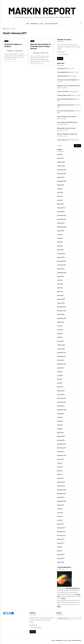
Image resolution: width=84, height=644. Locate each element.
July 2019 (60, 463)
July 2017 (60, 547)
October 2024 (61, 223)
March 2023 (60, 295)
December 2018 (61, 490)
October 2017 (61, 539)
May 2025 (60, 196)
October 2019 (61, 452)
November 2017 (61, 536)
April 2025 (60, 200)
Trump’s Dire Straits (62, 76)
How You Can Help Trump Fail (65, 99)
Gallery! (63, 598)
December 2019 (61, 444)
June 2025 (60, 193)
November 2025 (61, 174)
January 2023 (61, 303)
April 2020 (60, 429)
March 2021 (60, 387)
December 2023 (61, 261)
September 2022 (62, 318)
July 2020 (60, 417)
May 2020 (60, 425)
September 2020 (62, 410)
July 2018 (60, 509)
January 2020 (61, 440)
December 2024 (61, 215)
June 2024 (60, 238)
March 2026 (60, 158)
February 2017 (61, 555)
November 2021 (61, 356)
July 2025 (60, 189)
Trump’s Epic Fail (62, 68)
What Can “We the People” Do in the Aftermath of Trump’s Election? (41, 46)
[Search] (80, 24)
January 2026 (61, 166)
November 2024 (61, 219)
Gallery (41, 24)
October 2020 (61, 406)
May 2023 (60, 288)
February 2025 (61, 208)
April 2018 (60, 520)
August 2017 (61, 543)
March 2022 (60, 341)
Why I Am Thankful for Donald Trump (67, 134)
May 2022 (60, 334)
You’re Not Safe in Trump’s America (67, 117)
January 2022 (61, 349)
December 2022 (61, 307)
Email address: (61, 52)
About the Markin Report (51, 24)
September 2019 (62, 455)
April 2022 (60, 337)
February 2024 (61, 254)
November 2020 (61, 402)
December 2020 (61, 398)
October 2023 (61, 269)
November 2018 (61, 494)
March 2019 (60, 478)
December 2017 (61, 532)
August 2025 (61, 185)
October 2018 (61, 497)
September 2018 (62, 501)
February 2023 (61, 299)
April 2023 (60, 292)
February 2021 (61, 391)
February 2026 (61, 162)
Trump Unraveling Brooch (73, 588)
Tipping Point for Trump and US (66, 105)
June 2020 (60, 421)
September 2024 (62, 227)
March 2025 (60, 204)
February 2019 (61, 482)
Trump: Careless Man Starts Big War (67, 80)
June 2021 (60, 375)
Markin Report (42, 11)
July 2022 (60, 326)
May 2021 (60, 379)
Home (28, 24)
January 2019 (61, 486)
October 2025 (61, 177)
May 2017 (60, 551)
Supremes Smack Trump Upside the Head (68, 86)
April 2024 (60, 246)
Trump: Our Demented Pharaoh (66, 111)
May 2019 (60, 471)
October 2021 (61, 360)
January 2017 (61, 558)
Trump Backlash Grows (63, 72)
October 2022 (61, 314)
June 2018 (60, 513)
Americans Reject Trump (64, 95)
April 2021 (60, 383)
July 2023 (60, 280)
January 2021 (61, 395)
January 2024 (61, 257)
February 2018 (61, 528)
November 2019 (61, 448)
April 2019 (60, 475)
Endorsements (34, 24)
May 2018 (60, 516)
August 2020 (61, 414)
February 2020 (61, 436)
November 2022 (61, 311)
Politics (6, 41)
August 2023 (61, 276)
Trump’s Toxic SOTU (63, 91)
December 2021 (61, 353)
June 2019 (60, 467)
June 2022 (60, 330)
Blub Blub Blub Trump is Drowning (66, 128)
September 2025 (62, 181)
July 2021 (60, 372)
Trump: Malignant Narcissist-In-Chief (67, 122)
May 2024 (60, 242)
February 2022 (61, 345)
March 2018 (60, 524)
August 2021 (61, 368)
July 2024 (60, 234)
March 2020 (60, 433)
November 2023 (61, 265)
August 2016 (61, 562)
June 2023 (60, 284)
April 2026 (60, 154)
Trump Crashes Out (62, 140)
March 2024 (60, 250)
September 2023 (62, 273)
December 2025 (61, 170)
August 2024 (61, 231)
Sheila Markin (10, 51)
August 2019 (61, 459)
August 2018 (61, 505)
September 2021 (62, 364)
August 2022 (61, 322)
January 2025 (61, 212)
